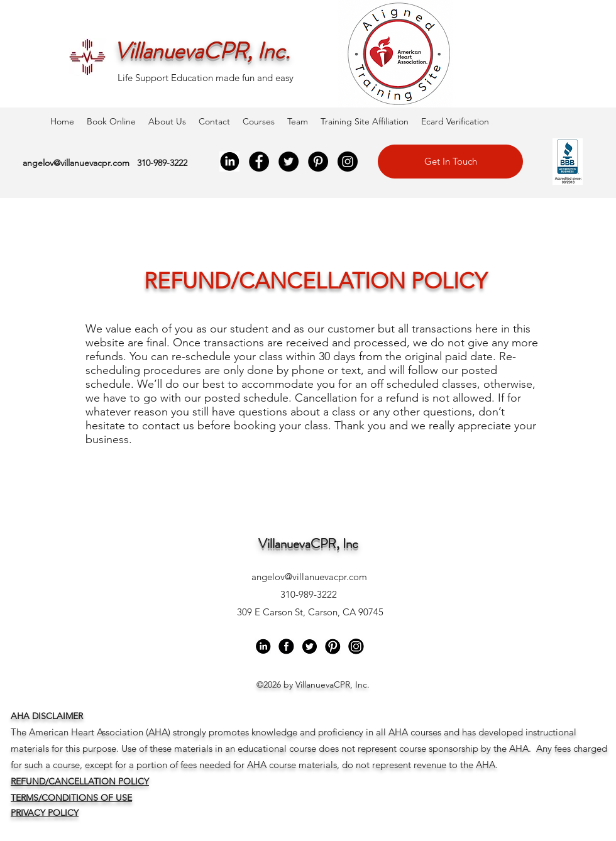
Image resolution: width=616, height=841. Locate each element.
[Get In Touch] (450, 162)
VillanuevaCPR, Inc (308, 544)
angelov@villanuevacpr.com (76, 163)
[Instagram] (348, 162)
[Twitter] (289, 162)
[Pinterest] (318, 162)
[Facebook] (259, 162)
